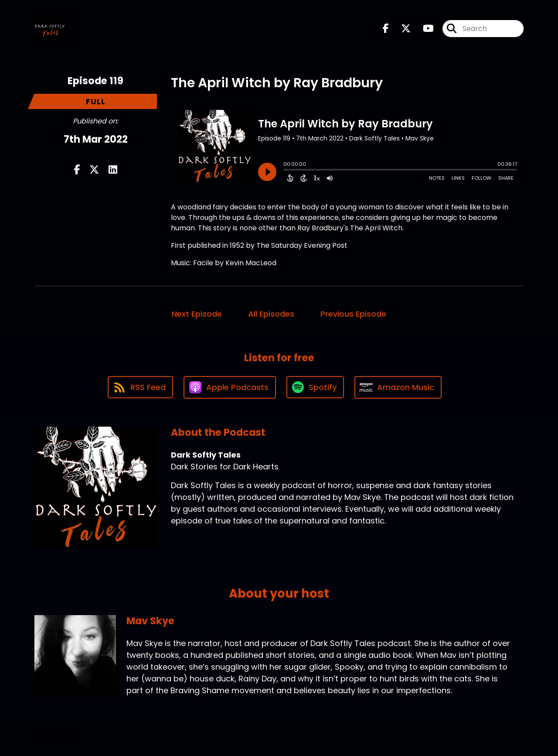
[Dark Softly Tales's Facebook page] (386, 29)
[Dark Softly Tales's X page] (401, 29)
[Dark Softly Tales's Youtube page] (423, 29)
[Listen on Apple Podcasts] (230, 387)
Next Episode (197, 314)
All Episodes (271, 314)
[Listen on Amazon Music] (398, 387)
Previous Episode (353, 314)
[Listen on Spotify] (315, 387)
